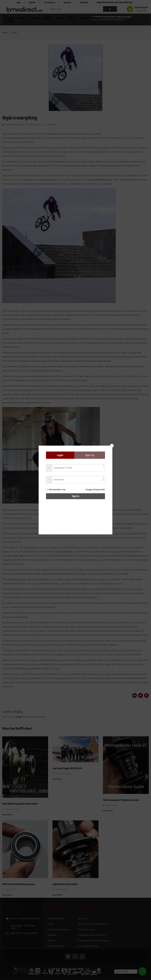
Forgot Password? (95, 489)
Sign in (76, 496)
